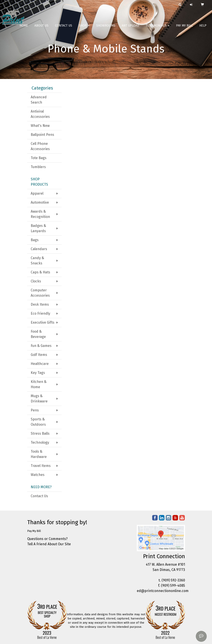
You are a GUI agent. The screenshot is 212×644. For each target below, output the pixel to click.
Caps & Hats (40, 272)
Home (24, 28)
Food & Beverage (38, 334)
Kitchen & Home (39, 384)
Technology (40, 442)
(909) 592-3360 (173, 580)
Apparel (37, 193)
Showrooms (106, 28)
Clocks (36, 281)
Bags (35, 240)
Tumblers (38, 167)
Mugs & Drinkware (39, 399)
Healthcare (40, 364)
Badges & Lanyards (38, 228)
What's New (40, 126)
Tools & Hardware (39, 454)
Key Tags (38, 373)
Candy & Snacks (37, 261)
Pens (35, 410)
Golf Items (39, 355)
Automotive (40, 202)
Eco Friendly (40, 313)
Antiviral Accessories (40, 114)
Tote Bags (39, 158)
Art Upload (131, 28)
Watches (38, 475)
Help (203, 28)
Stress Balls (40, 433)
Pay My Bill (184, 28)
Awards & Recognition (40, 214)
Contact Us (64, 28)
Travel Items (41, 466)
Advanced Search (39, 100)
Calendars (39, 249)
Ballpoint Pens (42, 135)
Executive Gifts (43, 322)
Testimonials (158, 28)
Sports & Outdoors (38, 422)
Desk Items (40, 304)
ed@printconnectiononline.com (163, 591)
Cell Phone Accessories (40, 146)
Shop (84, 28)
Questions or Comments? (47, 539)
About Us (41, 28)
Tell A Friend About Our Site (49, 544)
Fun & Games (41, 346)
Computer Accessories (40, 293)
